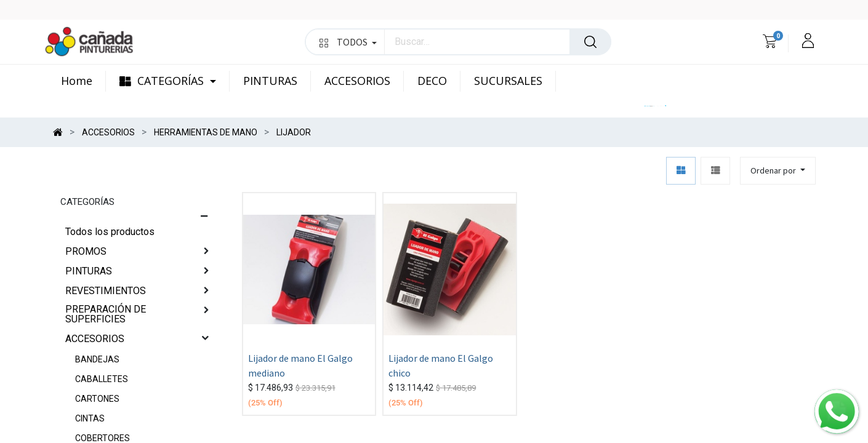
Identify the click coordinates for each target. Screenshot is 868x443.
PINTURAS (89, 271)
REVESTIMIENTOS (106, 291)
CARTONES (97, 399)
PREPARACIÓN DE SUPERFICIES (106, 314)
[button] (778, 171)
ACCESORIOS (95, 339)
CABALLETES (102, 379)
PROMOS (86, 251)
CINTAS (90, 418)
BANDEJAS (97, 359)
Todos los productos (110, 232)
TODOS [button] (348, 42)
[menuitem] (83, 81)
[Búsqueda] (590, 42)
